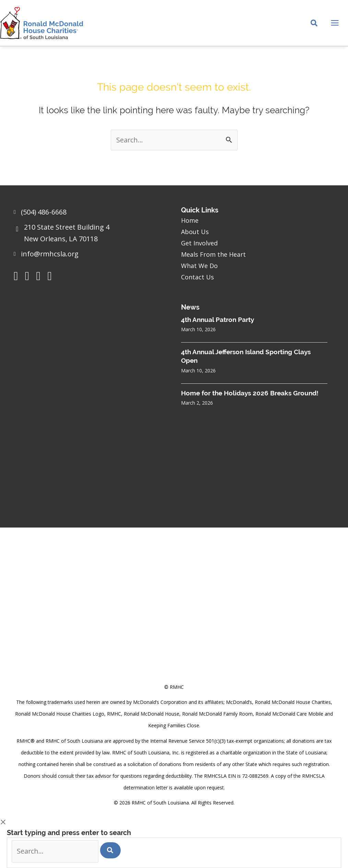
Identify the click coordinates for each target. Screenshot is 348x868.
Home (190, 220)
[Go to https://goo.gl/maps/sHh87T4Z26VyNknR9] (91, 235)
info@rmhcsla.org (50, 254)
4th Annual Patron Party (218, 319)
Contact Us (197, 277)
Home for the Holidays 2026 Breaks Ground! (250, 393)
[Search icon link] (314, 24)
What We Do (199, 265)
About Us (195, 231)
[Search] (111, 850)
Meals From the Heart (213, 254)
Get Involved (199, 243)
